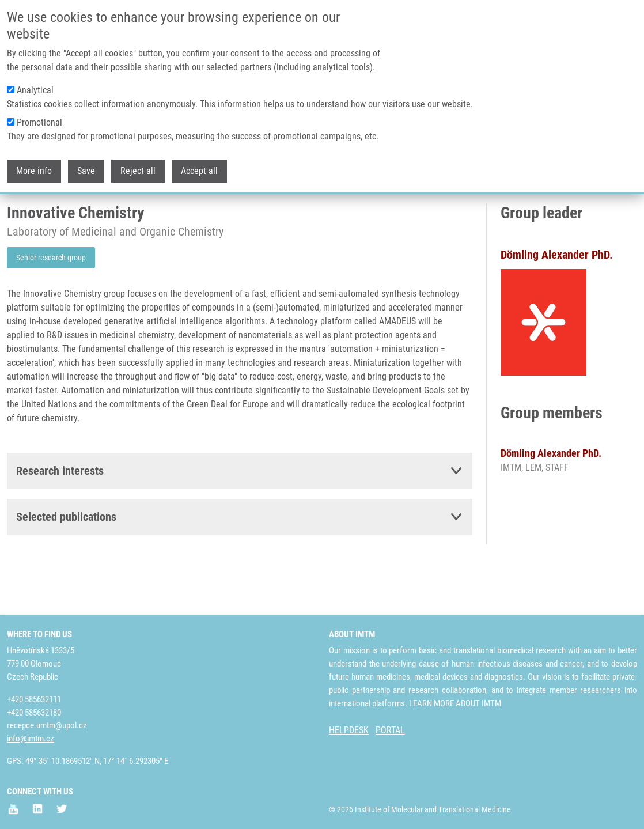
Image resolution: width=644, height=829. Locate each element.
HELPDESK (349, 730)
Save (86, 170)
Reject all (138, 170)
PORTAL (390, 730)
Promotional (39, 122)
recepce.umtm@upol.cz (47, 725)
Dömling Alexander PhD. (551, 496)
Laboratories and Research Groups (94, 222)
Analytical (35, 90)
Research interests (60, 514)
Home (17, 222)
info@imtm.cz (31, 739)
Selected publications (66, 560)
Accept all (199, 170)
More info (34, 170)
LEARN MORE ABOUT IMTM (455, 703)
